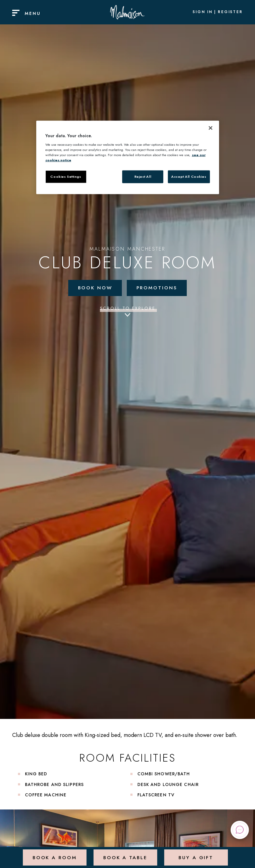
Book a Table (125, 854)
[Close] (211, 128)
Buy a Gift (196, 854)
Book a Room (54, 854)
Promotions (157, 288)
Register (230, 12)
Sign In (203, 12)
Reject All (143, 177)
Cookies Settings (66, 177)
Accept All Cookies (189, 177)
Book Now (95, 288)
